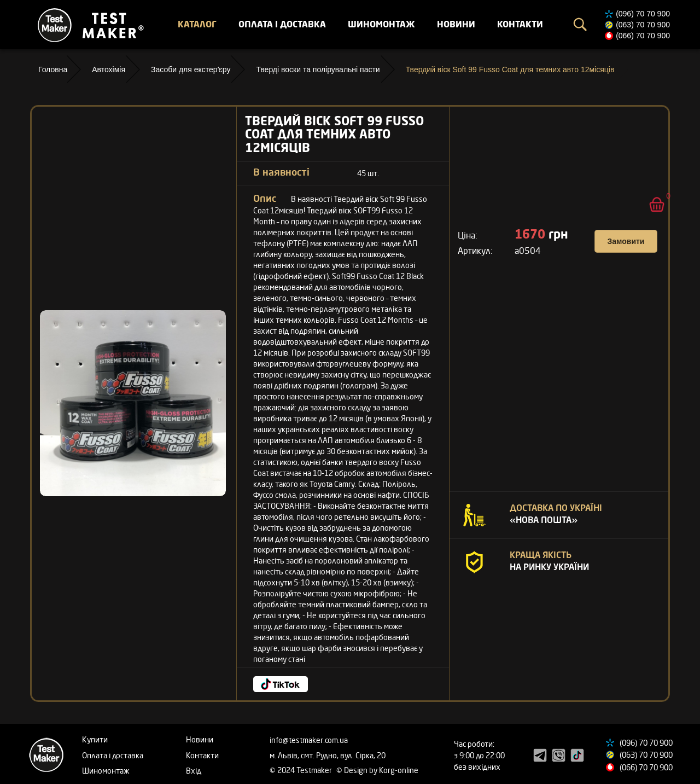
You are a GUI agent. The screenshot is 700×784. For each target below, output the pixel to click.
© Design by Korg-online (377, 770)
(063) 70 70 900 (643, 25)
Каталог (197, 24)
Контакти (520, 24)
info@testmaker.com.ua (309, 740)
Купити (95, 739)
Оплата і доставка (282, 24)
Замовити (626, 241)
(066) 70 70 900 (643, 36)
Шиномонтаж (381, 24)
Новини (456, 24)
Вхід (194, 771)
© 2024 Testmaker (302, 770)
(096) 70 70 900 (643, 14)
